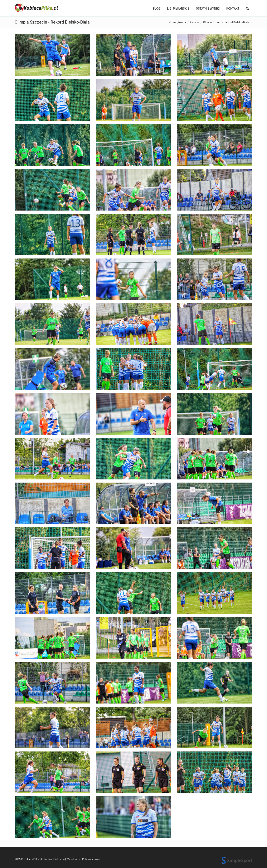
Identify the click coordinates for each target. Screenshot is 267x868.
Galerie (195, 22)
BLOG (157, 9)
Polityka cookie (91, 859)
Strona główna (177, 22)
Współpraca (73, 859)
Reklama (60, 859)
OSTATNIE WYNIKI (208, 9)
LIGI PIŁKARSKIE (178, 9)
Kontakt (233, 9)
